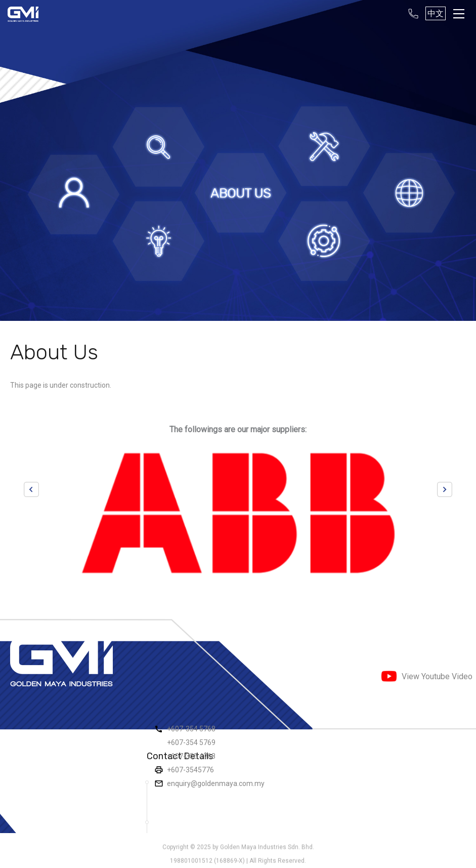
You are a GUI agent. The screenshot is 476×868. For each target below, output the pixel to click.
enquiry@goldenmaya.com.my (216, 783)
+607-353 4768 (191, 756)
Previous (31, 489)
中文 (436, 13)
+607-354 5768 (191, 729)
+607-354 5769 (191, 742)
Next (445, 489)
